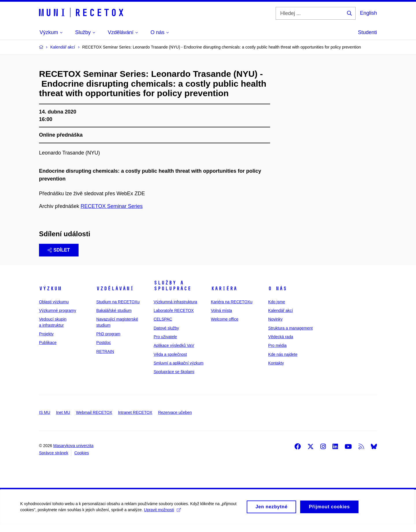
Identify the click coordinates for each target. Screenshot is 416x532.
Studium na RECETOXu (118, 309)
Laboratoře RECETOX (174, 318)
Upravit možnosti (162, 520)
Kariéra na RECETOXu (232, 309)
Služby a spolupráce (172, 293)
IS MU (45, 420)
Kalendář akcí (281, 318)
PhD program (108, 341)
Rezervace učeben (175, 420)
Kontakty (276, 371)
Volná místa (221, 318)
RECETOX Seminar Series (112, 214)
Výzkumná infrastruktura (175, 309)
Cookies (82, 460)
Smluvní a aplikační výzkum (179, 371)
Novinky (275, 327)
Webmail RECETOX (94, 420)
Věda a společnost (170, 362)
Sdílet (59, 257)
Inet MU (63, 420)
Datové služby (166, 336)
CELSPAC (163, 327)
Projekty (46, 341)
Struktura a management (290, 336)
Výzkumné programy (57, 318)
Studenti (367, 32)
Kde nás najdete (283, 362)
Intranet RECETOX (135, 420)
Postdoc (104, 350)
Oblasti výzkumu (54, 309)
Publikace (48, 350)
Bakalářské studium (114, 318)
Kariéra (224, 296)
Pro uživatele (165, 344)
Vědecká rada (281, 344)
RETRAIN (105, 359)
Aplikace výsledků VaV (174, 353)
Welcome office (225, 327)
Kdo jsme (276, 309)
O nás (277, 296)
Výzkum (50, 296)
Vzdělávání (115, 296)
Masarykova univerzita (73, 453)
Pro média (277, 353)
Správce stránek (54, 460)
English (368, 13)
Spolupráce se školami (174, 379)
